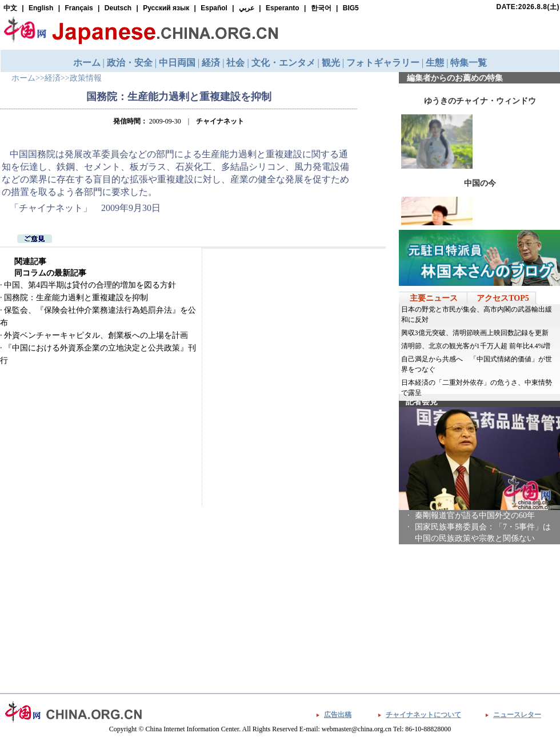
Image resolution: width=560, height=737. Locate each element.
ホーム (23, 78)
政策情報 (86, 78)
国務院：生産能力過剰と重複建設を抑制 (76, 298)
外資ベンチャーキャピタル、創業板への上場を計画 (96, 335)
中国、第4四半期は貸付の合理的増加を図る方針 (90, 285)
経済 (53, 78)
